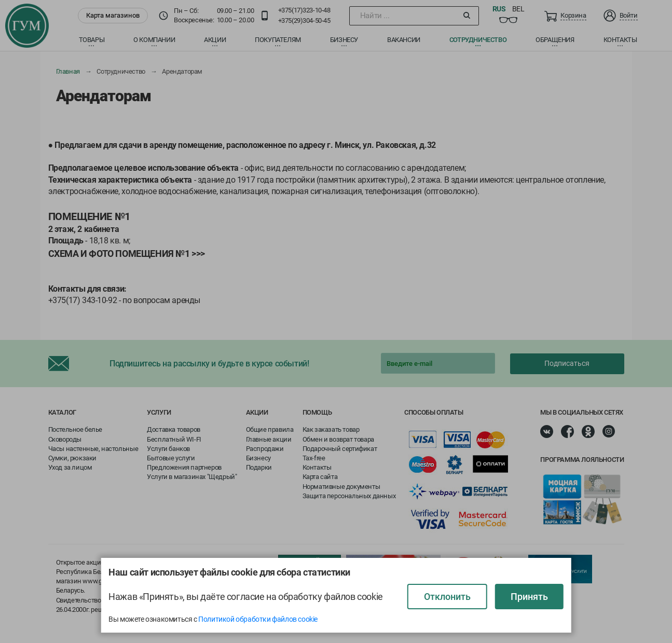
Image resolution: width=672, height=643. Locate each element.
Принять (529, 597)
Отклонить (447, 597)
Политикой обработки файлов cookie (258, 619)
